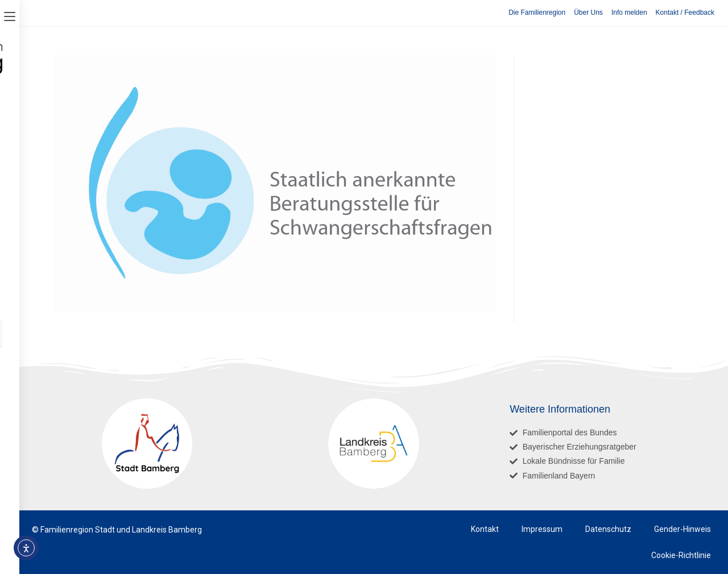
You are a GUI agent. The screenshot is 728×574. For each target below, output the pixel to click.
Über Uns (588, 13)
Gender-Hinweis (682, 529)
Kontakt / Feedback (685, 13)
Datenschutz (608, 529)
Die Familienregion (537, 13)
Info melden (629, 13)
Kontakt (485, 529)
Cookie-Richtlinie (681, 555)
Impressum (542, 529)
